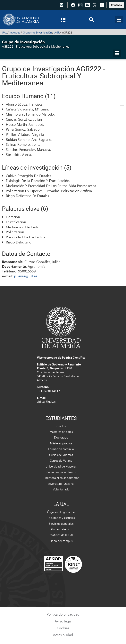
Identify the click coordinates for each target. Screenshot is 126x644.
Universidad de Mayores (61, 466)
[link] (116, 4)
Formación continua (61, 449)
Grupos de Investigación (37, 32)
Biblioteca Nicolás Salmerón (61, 478)
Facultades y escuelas (61, 518)
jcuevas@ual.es (26, 276)
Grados (61, 426)
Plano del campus (61, 541)
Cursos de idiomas (61, 455)
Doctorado (61, 437)
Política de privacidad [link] (63, 614)
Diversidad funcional (61, 484)
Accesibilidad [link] (63, 635)
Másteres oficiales (61, 432)
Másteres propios (61, 443)
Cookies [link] (63, 628)
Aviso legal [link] (63, 621)
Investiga (15, 32)
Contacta (116, 5)
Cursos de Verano (61, 460)
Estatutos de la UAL (61, 535)
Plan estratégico (61, 529)
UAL (4, 32)
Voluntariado (61, 489)
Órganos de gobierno (61, 512)
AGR (57, 32)
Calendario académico (61, 472)
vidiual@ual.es (46, 402)
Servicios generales (61, 524)
